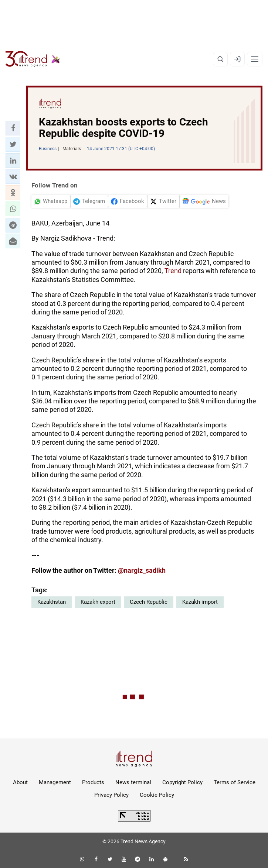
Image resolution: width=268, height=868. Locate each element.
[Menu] (255, 59)
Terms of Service (235, 782)
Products (93, 782)
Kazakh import (200, 602)
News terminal (133, 782)
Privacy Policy (111, 795)
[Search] (220, 59)
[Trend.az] (33, 59)
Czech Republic (149, 602)
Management (55, 782)
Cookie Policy (157, 795)
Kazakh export (98, 602)
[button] (13, 128)
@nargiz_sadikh (142, 570)
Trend (174, 271)
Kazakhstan (52, 602)
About (20, 782)
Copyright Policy (182, 782)
